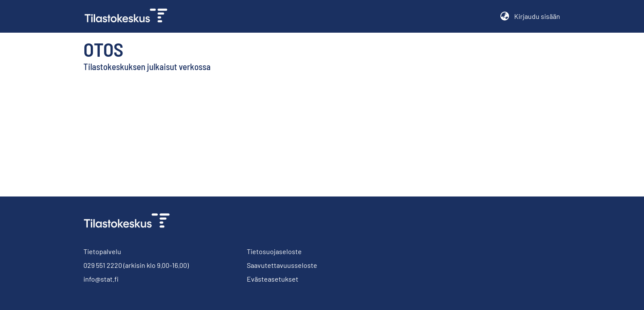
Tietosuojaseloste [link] (274, 251)
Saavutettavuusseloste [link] (282, 265)
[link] (129, 16)
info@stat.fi (101, 279)
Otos (103, 49)
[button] (504, 16)
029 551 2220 (103, 265)
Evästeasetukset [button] (273, 279)
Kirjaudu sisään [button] (537, 16)
